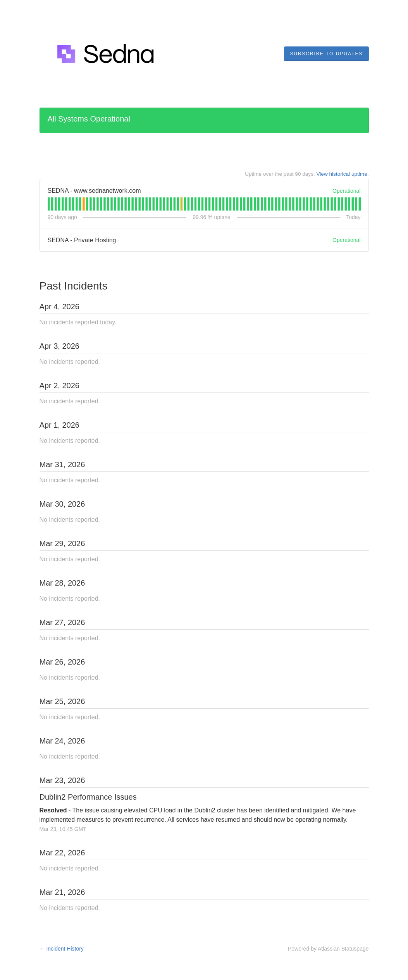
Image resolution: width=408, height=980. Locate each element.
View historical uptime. (343, 174)
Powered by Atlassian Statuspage (328, 949)
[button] (326, 54)
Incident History (62, 949)
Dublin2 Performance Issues (88, 797)
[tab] (49, 204)
